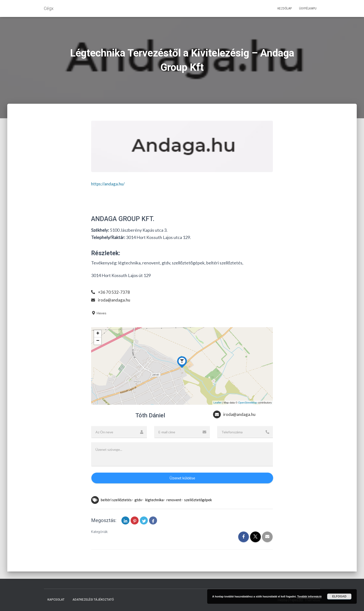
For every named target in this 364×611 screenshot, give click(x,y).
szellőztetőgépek (198, 500)
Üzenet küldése (182, 478)
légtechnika (154, 500)
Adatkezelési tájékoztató (93, 600)
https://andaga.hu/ (109, 184)
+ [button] (98, 334)
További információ (309, 596)
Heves (99, 313)
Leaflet (218, 403)
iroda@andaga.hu (114, 300)
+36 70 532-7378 (114, 292)
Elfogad (339, 596)
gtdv (138, 500)
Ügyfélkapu (308, 8)
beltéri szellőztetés (116, 500)
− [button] (98, 341)
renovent (174, 500)
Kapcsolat (56, 600)
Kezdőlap (285, 8)
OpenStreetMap (248, 403)
